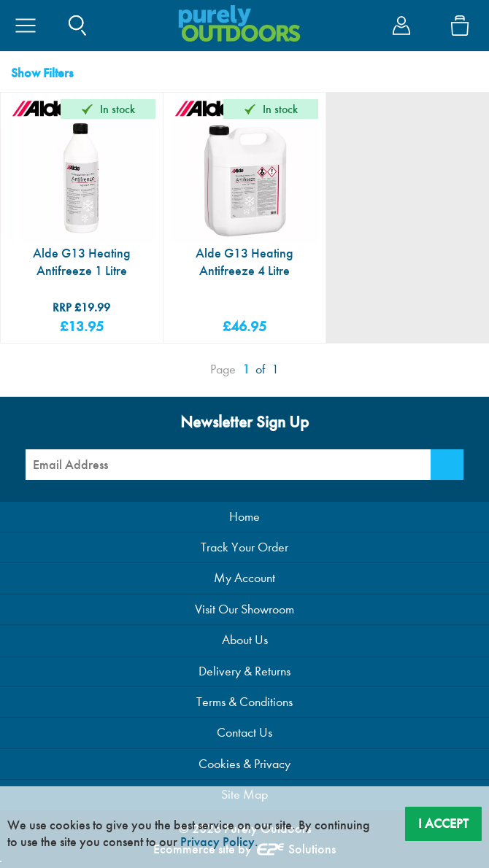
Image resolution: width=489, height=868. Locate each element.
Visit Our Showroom (244, 609)
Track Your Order (244, 547)
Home (244, 517)
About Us (245, 640)
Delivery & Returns (244, 671)
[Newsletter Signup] (447, 465)
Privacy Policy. (219, 842)
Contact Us (244, 733)
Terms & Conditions (244, 702)
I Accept (443, 824)
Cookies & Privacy (244, 764)
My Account (244, 578)
